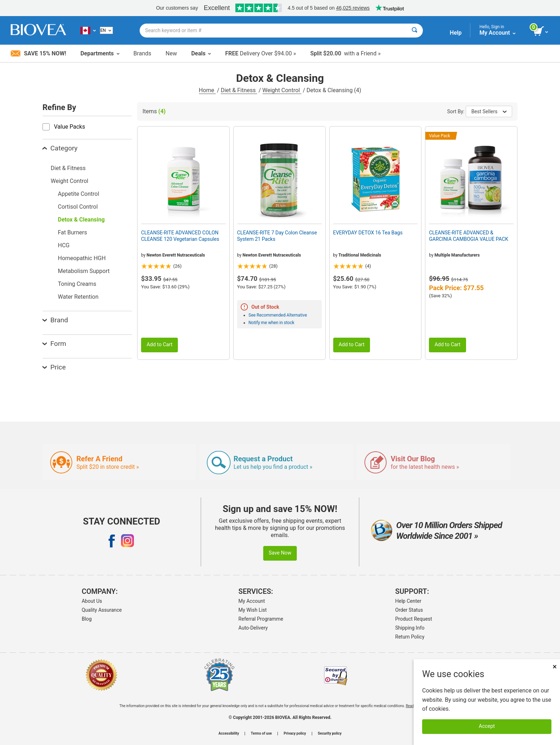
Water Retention (78, 297)
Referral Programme (261, 619)
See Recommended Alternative (278, 315)
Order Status (409, 610)
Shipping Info (410, 628)
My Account (252, 601)
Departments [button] (100, 53)
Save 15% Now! (38, 53)
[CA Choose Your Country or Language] (88, 30)
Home (207, 90)
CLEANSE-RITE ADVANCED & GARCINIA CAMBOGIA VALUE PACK (469, 236)
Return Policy (410, 637)
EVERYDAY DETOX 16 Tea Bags (368, 233)
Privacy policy (295, 734)
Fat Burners (72, 232)
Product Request (414, 619)
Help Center (408, 601)
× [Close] (555, 667)
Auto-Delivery (253, 628)
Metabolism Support (84, 271)
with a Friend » (346, 53)
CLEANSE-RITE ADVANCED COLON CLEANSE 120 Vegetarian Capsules (180, 236)
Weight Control (282, 90)
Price (54, 367)
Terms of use (261, 734)
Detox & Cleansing (81, 220)
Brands (142, 53)
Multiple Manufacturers (457, 255)
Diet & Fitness (239, 90)
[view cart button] (541, 31)
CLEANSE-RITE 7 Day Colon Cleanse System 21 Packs (277, 236)
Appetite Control (79, 194)
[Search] (414, 31)
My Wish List (253, 610)
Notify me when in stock (271, 323)
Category (60, 148)
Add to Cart (159, 345)
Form (54, 344)
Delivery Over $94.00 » (260, 53)
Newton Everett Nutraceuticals (176, 255)
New (171, 53)
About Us (92, 601)
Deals (201, 53)
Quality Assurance (102, 610)
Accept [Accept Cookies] (487, 726)
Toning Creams (77, 284)
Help (456, 33)
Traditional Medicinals (360, 255)
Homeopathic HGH (82, 258)
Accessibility (229, 734)
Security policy (330, 734)
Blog (87, 619)
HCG (64, 245)
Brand (55, 320)
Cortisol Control (78, 207)
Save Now (280, 553)
